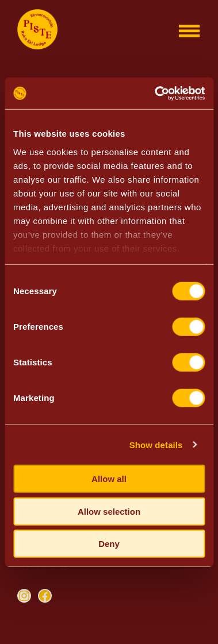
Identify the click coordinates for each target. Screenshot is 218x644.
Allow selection (109, 511)
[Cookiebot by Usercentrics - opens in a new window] (156, 93)
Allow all (109, 479)
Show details (156, 444)
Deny (109, 544)
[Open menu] (189, 31)
